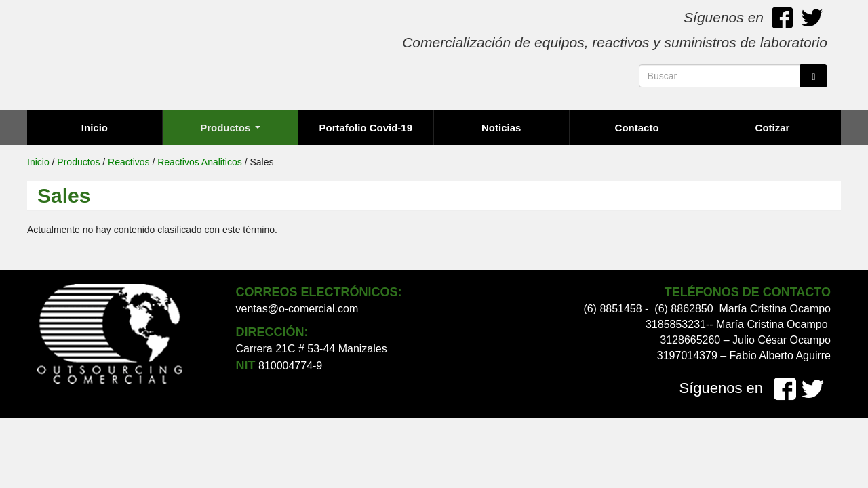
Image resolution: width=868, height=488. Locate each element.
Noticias (501, 128)
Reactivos (129, 162)
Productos (230, 128)
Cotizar (773, 128)
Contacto (637, 128)
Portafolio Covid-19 (366, 128)
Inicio (95, 128)
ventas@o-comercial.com (297, 309)
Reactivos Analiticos (200, 162)
